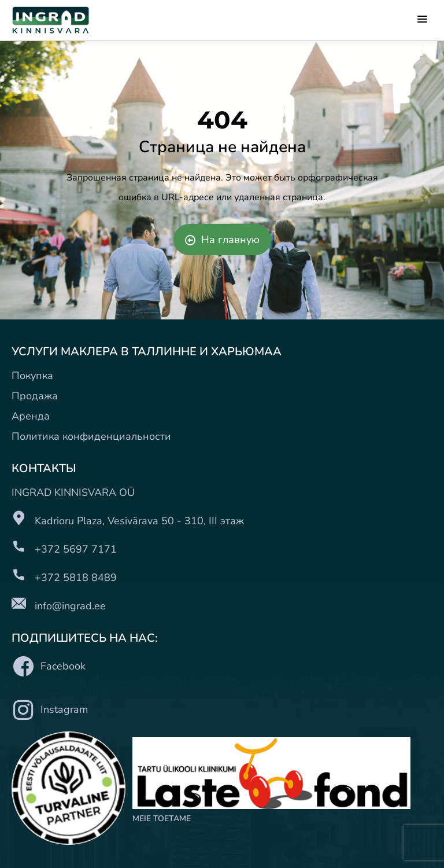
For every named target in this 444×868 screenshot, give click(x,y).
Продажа (35, 396)
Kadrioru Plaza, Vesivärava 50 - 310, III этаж (139, 521)
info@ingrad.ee (70, 606)
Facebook (49, 666)
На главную (222, 240)
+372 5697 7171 (76, 549)
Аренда (31, 416)
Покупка (32, 376)
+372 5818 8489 (76, 578)
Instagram (50, 710)
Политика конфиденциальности (91, 436)
